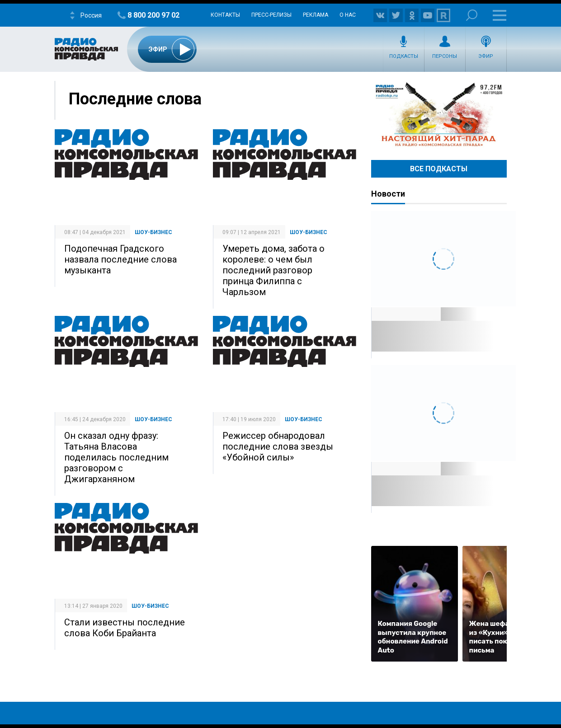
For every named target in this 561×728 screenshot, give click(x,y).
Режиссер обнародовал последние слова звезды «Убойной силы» (278, 446)
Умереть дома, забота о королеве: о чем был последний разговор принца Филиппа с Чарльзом (273, 270)
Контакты (225, 15)
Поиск (472, 15)
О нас (348, 15)
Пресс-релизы (271, 15)
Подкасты (404, 56)
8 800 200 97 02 (153, 15)
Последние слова (135, 99)
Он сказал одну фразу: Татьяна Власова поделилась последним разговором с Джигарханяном (116, 457)
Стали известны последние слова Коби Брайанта (125, 628)
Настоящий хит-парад (439, 115)
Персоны (445, 56)
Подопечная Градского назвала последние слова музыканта (120, 259)
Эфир (486, 56)
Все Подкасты (439, 169)
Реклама (316, 15)
